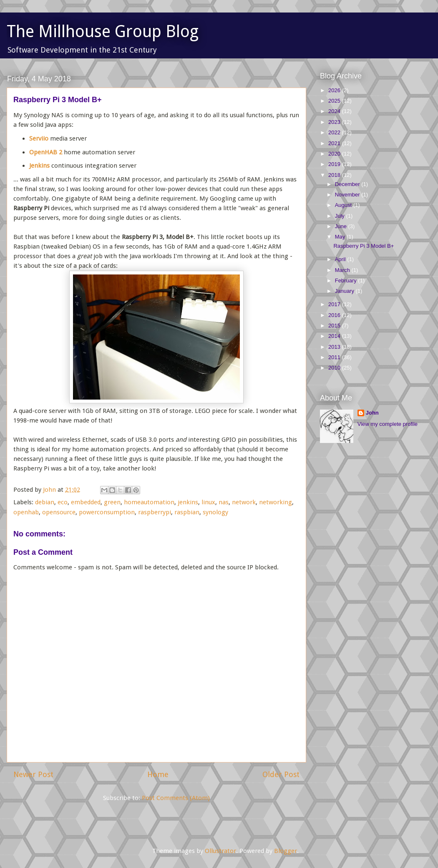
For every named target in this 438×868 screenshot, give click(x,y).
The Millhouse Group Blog (103, 31)
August (344, 205)
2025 (335, 101)
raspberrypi (155, 512)
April (341, 259)
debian (45, 502)
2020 (335, 154)
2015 (335, 326)
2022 (335, 132)
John (372, 413)
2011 (335, 357)
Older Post (281, 774)
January (345, 291)
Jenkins (39, 166)
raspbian (187, 512)
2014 (335, 336)
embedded (86, 502)
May (341, 237)
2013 (335, 347)
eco (63, 502)
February (347, 281)
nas (224, 502)
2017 (335, 304)
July (341, 216)
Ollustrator (220, 851)
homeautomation (149, 502)
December (348, 184)
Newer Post (33, 774)
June (342, 226)
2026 (335, 90)
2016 (335, 315)
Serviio (39, 138)
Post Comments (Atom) (176, 798)
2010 (335, 368)
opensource (59, 512)
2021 (335, 143)
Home (158, 774)
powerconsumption (107, 512)
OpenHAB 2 (46, 152)
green (112, 502)
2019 (335, 164)
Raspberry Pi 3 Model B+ (364, 246)
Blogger (286, 851)
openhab (26, 512)
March (343, 270)
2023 (335, 122)
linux (208, 502)
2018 (335, 175)
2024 (335, 111)
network (244, 502)
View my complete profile (388, 424)
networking (276, 502)
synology (215, 512)
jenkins (188, 502)
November (348, 195)
